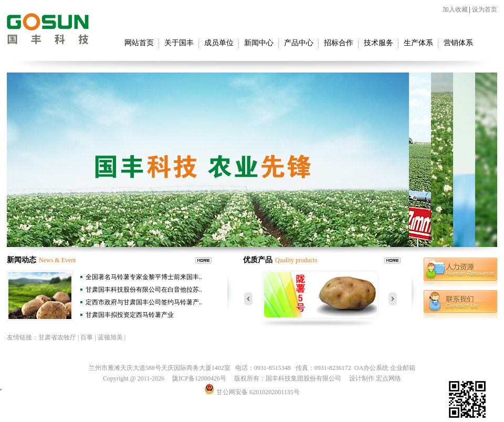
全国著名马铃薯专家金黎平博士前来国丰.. (144, 277)
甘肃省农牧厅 (57, 337)
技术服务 (379, 43)
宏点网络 (388, 378)
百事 (87, 337)
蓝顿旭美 (110, 337)
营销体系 (458, 43)
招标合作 (339, 43)
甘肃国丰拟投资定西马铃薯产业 (130, 315)
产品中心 (299, 43)
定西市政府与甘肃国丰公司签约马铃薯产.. (144, 302)
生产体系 (418, 43)
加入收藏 (455, 9)
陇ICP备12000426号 (199, 378)
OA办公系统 (371, 368)
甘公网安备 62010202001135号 (252, 392)
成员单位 (219, 43)
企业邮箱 (403, 368)
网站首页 (139, 43)
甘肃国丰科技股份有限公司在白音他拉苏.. (144, 290)
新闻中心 (259, 43)
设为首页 (485, 9)
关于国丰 (179, 43)
